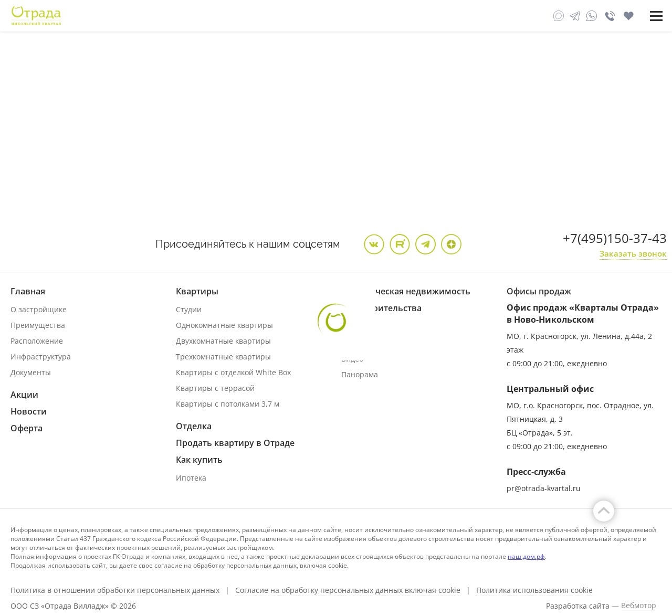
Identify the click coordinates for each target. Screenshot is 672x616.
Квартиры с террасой (215, 388)
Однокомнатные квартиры (224, 325)
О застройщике (39, 309)
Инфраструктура (41, 357)
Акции (24, 395)
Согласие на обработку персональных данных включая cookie (348, 590)
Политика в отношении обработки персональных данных (115, 590)
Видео (352, 359)
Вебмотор (639, 606)
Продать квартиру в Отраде (235, 443)
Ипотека (191, 478)
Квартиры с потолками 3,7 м (228, 404)
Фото (350, 343)
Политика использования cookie (534, 590)
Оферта (27, 428)
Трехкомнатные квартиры (223, 357)
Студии (189, 309)
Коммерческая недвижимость (406, 291)
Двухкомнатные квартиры (223, 341)
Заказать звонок (633, 253)
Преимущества (38, 325)
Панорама (360, 374)
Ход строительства (381, 308)
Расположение (37, 341)
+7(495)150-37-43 (615, 238)
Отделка (194, 426)
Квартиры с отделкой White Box (233, 372)
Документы (31, 372)
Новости (29, 411)
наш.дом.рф (526, 556)
